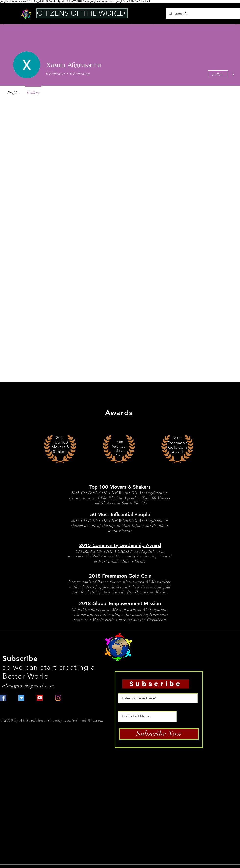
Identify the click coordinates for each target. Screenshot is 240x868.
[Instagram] (58, 698)
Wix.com (96, 720)
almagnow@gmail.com (28, 686)
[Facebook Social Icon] (3, 698)
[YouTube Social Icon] (40, 698)
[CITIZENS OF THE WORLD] (82, 13)
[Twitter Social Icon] (21, 698)
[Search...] (202, 14)
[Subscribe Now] (159, 734)
